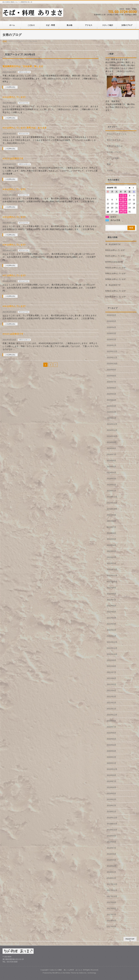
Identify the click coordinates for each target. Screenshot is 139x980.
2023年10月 (112, 509)
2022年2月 (112, 630)
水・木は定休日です (113, 244)
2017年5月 (112, 927)
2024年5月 (112, 467)
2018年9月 (112, 836)
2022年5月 (112, 612)
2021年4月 (112, 690)
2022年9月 (112, 588)
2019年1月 (112, 812)
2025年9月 (112, 370)
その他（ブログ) (114, 152)
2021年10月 (112, 654)
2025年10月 (112, 364)
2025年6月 (112, 388)
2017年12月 (112, 884)
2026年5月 (112, 321)
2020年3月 (112, 751)
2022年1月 (112, 636)
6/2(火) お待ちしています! (115, 250)
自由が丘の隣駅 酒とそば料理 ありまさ (66, 970)
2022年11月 (112, 575)
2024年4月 (112, 473)
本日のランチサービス (117, 134)
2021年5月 (112, 684)
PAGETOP (130, 939)
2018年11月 (112, 824)
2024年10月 (112, 436)
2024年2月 (112, 485)
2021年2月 (112, 703)
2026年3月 (112, 333)
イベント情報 (113, 158)
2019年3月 (112, 799)
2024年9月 (112, 442)
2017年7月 (112, 915)
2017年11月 (112, 890)
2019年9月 (112, 775)
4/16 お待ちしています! (14, 306)
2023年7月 (112, 527)
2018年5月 (112, 860)
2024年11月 (112, 430)
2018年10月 (112, 830)
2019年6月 (112, 787)
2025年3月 (112, 406)
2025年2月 (112, 412)
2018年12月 (112, 818)
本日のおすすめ (24, 103)
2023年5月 (112, 539)
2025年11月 (112, 358)
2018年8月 (112, 842)
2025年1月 (112, 418)
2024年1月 (112, 491)
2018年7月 (112, 848)
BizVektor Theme (70, 973)
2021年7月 (112, 672)
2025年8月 (112, 376)
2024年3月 (112, 479)
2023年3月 (112, 551)
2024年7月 (112, 454)
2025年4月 (112, 400)
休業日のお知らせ (24, 72)
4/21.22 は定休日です (13, 159)
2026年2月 (112, 339)
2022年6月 (112, 606)
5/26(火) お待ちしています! (116, 291)
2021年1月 (112, 709)
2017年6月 (112, 921)
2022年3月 (112, 624)
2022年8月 (112, 594)
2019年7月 (112, 781)
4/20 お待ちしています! (14, 189)
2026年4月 (112, 327)
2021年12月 (112, 642)
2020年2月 (112, 757)
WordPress (57, 973)
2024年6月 (112, 461)
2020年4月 (112, 745)
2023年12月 (112, 497)
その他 (110, 170)
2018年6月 (112, 854)
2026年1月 (112, 345)
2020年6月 (112, 733)
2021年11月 (112, 648)
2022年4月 (112, 618)
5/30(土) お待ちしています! (116, 273)
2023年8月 (112, 521)
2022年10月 (112, 582)
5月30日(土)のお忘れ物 (114, 262)
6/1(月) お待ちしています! (115, 256)
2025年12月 (112, 351)
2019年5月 (112, 793)
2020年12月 (112, 715)
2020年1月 (112, 763)
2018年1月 (112, 878)
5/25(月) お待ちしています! (116, 297)
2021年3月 (112, 697)
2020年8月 (112, 721)
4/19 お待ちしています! (14, 217)
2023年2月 (112, 557)
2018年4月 (112, 866)
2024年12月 (112, 424)
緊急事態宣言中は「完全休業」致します (23, 66)
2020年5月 (112, 739)
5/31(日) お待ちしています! (116, 268)
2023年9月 (112, 515)
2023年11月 (112, 503)
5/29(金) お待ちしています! (116, 279)
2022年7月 (112, 600)
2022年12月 (112, 569)
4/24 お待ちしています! (14, 97)
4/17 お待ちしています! (14, 275)
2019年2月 (112, 805)
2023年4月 (112, 545)
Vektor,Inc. (83, 973)
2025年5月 (112, 394)
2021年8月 (112, 666)
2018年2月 (112, 872)
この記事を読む (10, 87)
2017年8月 (112, 908)
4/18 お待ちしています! (14, 245)
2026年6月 (112, 315)
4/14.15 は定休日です (13, 334)
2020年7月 (112, 727)
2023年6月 (112, 533)
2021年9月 (112, 660)
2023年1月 (112, 563)
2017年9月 (112, 902)
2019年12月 (112, 769)
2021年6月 (112, 678)
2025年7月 (112, 382)
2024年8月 (112, 448)
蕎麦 (109, 164)
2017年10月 (112, 896)
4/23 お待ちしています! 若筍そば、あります (25, 128)
